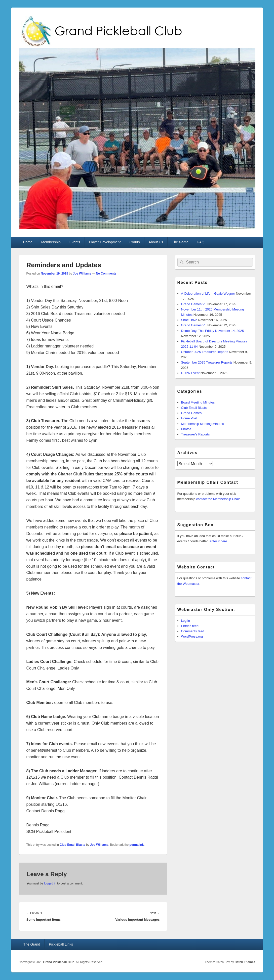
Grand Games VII (194, 304)
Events (75, 242)
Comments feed (193, 631)
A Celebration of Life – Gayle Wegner (208, 294)
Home (28, 242)
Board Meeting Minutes (198, 402)
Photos (186, 429)
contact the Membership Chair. (218, 499)
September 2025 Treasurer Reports (207, 362)
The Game (180, 242)
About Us (156, 242)
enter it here (218, 541)
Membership (51, 242)
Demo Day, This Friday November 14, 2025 (213, 331)
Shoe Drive (189, 320)
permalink (137, 845)
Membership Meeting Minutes (203, 424)
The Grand (32, 944)
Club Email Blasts (72, 845)
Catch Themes (245, 962)
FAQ (201, 242)
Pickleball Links (61, 944)
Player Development (105, 242)
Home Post (189, 418)
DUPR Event (190, 373)
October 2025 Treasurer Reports (205, 352)
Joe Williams (82, 274)
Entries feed (190, 626)
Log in (186, 621)
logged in (50, 883)
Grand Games (191, 413)
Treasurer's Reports (195, 434)
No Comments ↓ (107, 274)
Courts (134, 242)
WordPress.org (192, 636)
